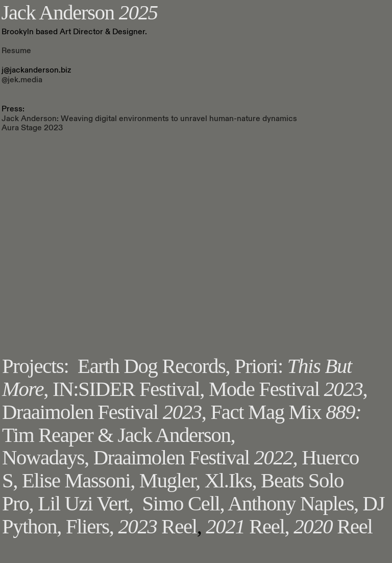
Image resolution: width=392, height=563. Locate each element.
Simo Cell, (183, 503)
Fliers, (90, 526)
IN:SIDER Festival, (131, 389)
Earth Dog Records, (154, 366)
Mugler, (170, 480)
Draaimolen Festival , (104, 412)
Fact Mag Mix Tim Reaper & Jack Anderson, (182, 424)
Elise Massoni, (78, 480)
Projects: (35, 366)
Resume (16, 51)
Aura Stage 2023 (32, 128)
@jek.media (22, 80)
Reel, (247, 526)
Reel (157, 526)
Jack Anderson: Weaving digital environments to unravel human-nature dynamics (149, 119)
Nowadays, (45, 458)
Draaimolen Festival (198, 458)
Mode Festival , (288, 389)
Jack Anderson (80, 13)
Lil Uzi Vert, (85, 503)
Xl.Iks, (231, 480)
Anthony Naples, (293, 503)
